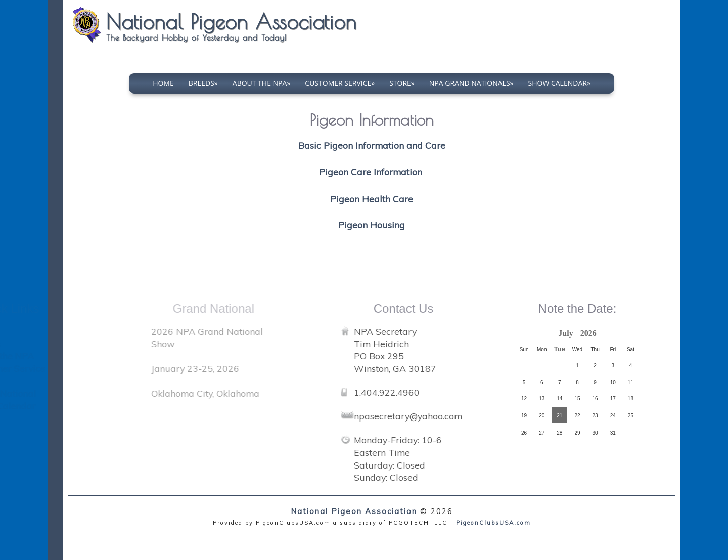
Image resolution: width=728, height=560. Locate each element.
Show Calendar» (559, 83)
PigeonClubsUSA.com (493, 523)
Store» (402, 83)
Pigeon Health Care (372, 199)
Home (163, 83)
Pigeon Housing (372, 225)
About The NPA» (262, 83)
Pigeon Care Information (372, 172)
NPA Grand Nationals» (471, 83)
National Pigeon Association (354, 511)
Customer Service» (340, 83)
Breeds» (203, 83)
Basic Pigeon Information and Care (372, 145)
